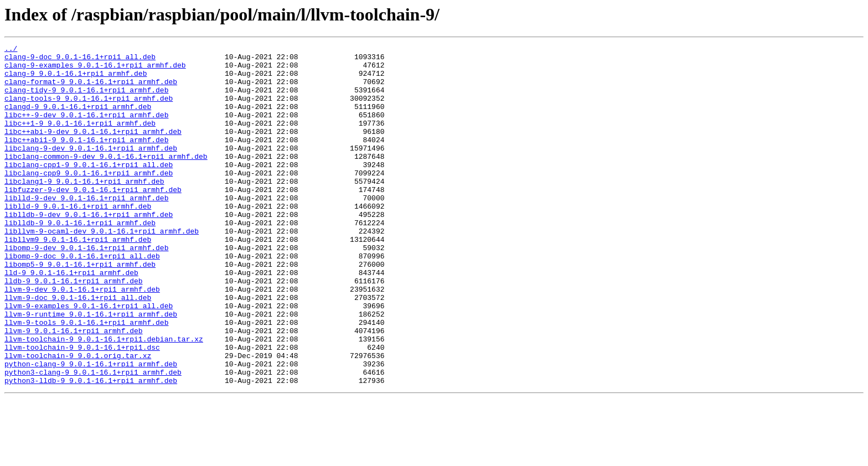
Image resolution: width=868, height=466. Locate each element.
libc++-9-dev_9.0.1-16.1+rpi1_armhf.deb (86, 130)
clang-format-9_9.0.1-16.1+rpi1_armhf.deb (91, 90)
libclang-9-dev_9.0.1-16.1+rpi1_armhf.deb (91, 169)
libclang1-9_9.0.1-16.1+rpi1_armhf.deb (84, 209)
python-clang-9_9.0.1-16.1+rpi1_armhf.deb (91, 428)
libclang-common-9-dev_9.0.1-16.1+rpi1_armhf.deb (106, 179)
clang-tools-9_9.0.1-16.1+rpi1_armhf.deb (89, 110)
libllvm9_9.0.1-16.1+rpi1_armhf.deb (78, 279)
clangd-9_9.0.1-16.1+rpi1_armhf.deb (78, 120)
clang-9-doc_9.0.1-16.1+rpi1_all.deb (80, 60)
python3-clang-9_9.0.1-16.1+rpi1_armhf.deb (93, 438)
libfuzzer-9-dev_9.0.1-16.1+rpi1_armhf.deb (93, 219)
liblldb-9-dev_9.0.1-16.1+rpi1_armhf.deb (89, 249)
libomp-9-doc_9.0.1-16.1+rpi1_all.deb (82, 299)
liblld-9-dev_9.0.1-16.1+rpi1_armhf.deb (86, 229)
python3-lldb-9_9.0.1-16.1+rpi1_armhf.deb (91, 448)
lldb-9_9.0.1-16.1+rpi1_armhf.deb (74, 329)
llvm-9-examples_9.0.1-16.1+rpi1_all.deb (89, 359)
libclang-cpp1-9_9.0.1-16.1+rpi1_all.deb (89, 189)
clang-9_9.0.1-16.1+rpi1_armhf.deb (76, 80)
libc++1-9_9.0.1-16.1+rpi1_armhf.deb (80, 139)
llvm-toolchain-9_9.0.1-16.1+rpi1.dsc (82, 408)
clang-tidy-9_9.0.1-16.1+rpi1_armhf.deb (86, 100)
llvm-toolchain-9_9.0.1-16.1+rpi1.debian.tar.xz (104, 398)
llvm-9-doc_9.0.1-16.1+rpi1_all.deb (78, 349)
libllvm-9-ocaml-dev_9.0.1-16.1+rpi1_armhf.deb (102, 269)
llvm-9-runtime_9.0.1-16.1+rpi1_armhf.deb (91, 369)
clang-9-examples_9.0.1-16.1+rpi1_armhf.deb (95, 70)
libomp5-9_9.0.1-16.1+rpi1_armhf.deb (80, 309)
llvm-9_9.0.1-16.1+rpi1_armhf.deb (74, 389)
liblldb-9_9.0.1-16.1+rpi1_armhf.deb (80, 259)
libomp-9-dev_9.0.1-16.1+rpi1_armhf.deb (86, 289)
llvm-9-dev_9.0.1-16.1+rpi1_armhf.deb (82, 339)
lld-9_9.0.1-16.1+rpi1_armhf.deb (71, 319)
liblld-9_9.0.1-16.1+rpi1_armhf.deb (78, 239)
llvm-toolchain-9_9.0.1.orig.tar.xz (78, 418)
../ (11, 50)
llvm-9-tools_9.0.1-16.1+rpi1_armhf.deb (86, 379)
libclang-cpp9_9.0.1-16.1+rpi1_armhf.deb (89, 199)
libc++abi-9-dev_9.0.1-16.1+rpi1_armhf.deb (93, 149)
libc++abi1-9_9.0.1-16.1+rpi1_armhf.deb (86, 159)
